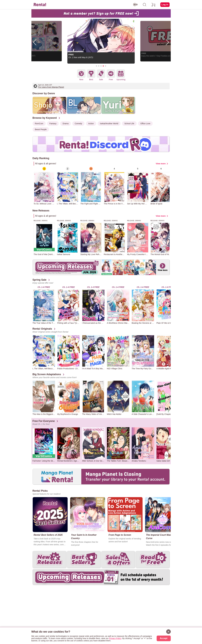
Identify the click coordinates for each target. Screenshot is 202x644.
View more (161, 164)
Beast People (41, 129)
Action (91, 124)
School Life (129, 124)
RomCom (39, 124)
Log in (165, 5)
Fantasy (53, 124)
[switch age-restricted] (136, 5)
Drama (66, 124)
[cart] (154, 5)
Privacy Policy (115, 638)
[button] (96, 66)
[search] (145, 5)
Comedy (78, 124)
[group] (44, 186)
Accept (164, 638)
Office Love (145, 124)
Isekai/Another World (109, 124)
